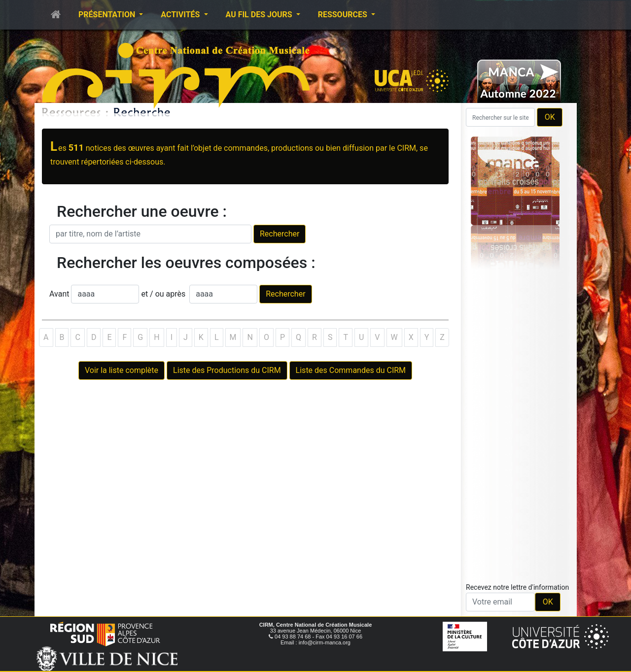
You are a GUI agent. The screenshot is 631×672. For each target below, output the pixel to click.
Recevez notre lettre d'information (517, 587)
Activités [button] (181, 15)
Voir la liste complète (122, 370)
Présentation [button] (108, 15)
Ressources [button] (344, 15)
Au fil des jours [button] (260, 15)
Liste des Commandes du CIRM (351, 370)
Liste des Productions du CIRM (227, 370)
